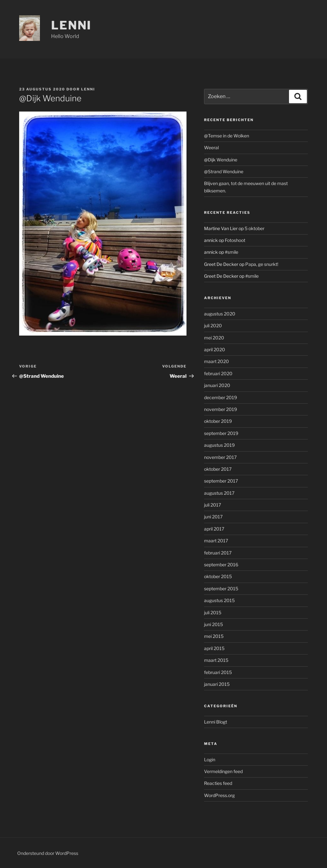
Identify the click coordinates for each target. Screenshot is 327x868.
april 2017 (214, 529)
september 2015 (221, 589)
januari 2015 (217, 684)
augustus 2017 (219, 493)
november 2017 (220, 457)
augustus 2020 (220, 314)
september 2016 (221, 565)
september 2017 (221, 481)
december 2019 (221, 397)
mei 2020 (214, 338)
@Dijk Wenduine (221, 160)
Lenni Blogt (216, 722)
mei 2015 (214, 636)
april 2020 (215, 349)
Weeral (211, 147)
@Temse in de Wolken (227, 136)
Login (210, 759)
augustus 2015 (219, 600)
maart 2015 (216, 660)
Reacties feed (218, 783)
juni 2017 (213, 517)
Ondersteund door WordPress (48, 853)
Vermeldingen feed (223, 771)
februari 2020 (218, 373)
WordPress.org (219, 795)
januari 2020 (217, 385)
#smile (232, 252)
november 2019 (221, 409)
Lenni (71, 25)
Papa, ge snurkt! (262, 264)
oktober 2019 (218, 421)
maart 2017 (216, 541)
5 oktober (255, 228)
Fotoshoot (235, 240)
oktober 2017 (218, 469)
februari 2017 (218, 553)
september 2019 (221, 433)
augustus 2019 (219, 445)
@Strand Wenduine (224, 171)
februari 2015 (218, 672)
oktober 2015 (218, 576)
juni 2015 (213, 624)
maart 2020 (217, 361)
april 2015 (214, 648)
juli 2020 (213, 325)
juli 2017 (213, 505)
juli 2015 (213, 612)
